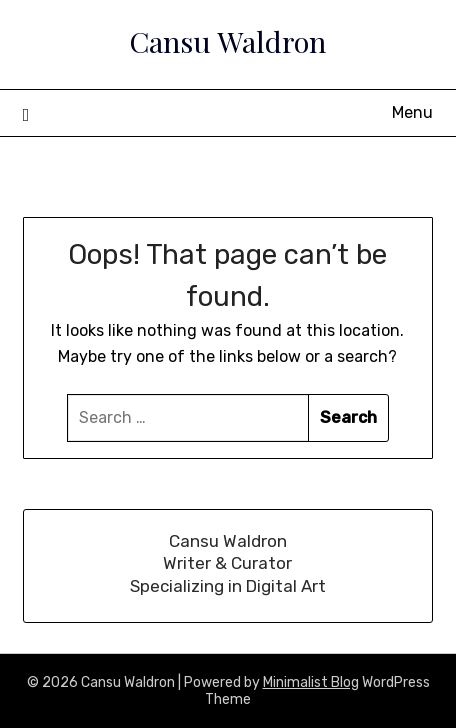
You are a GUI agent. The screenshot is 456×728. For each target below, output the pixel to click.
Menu (412, 112)
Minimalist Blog (311, 682)
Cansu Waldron (227, 41)
